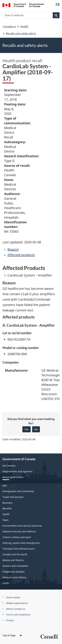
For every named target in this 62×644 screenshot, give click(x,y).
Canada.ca (9, 26)
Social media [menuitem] (13, 597)
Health (24, 26)
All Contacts (9, 466)
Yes (26, 429)
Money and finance (13, 560)
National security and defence (19, 531)
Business (7, 503)
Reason (13, 249)
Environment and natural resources (22, 526)
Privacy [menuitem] (10, 620)
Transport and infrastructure (19, 549)
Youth (6, 583)
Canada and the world (15, 554)
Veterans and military (14, 577)
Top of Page (12, 635)
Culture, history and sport (17, 537)
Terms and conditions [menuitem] (18, 615)
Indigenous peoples (14, 572)
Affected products (21, 255)
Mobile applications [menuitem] (17, 603)
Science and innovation (15, 566)
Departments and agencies (18, 471)
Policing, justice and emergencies (21, 543)
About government (13, 477)
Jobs (5, 486)
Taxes (6, 520)
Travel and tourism (13, 497)
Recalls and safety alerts (21, 33)
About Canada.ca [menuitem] (16, 609)
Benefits (7, 508)
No (36, 429)
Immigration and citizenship (18, 491)
